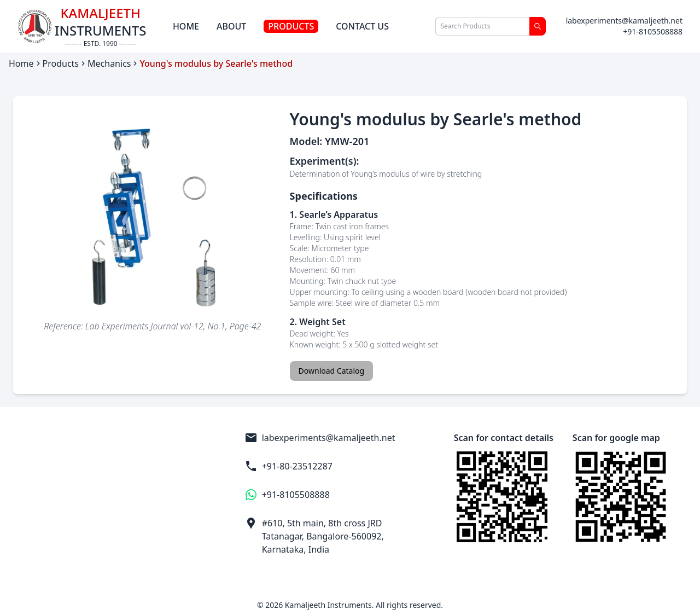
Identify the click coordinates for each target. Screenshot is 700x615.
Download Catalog (332, 371)
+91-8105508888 (653, 31)
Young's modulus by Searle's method (216, 63)
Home (186, 26)
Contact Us (362, 26)
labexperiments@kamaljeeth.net (624, 21)
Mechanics (109, 63)
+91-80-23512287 (288, 466)
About (231, 26)
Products (291, 26)
